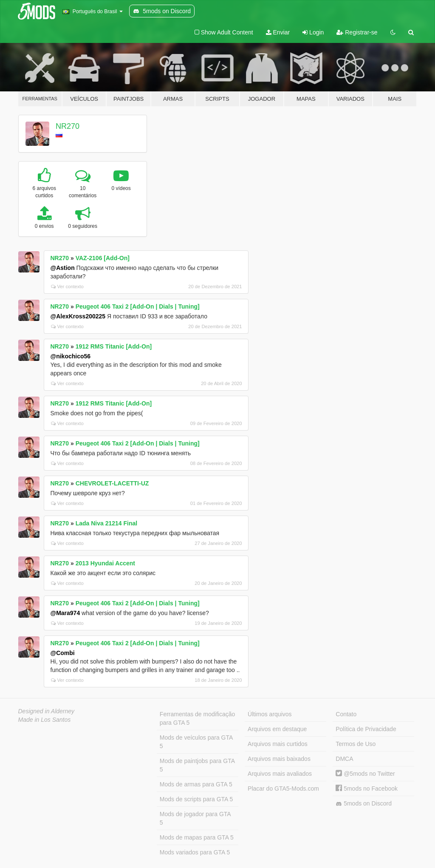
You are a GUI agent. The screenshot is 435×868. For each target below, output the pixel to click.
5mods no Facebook (367, 789)
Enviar (278, 32)
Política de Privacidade (366, 729)
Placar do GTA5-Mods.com (283, 789)
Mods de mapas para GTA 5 (197, 837)
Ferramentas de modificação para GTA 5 (197, 718)
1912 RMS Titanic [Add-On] (114, 346)
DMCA (344, 759)
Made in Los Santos (45, 720)
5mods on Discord (364, 804)
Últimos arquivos (270, 714)
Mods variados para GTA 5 (195, 852)
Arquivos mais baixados (279, 759)
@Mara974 (65, 613)
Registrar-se (357, 32)
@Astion (63, 268)
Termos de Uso (356, 744)
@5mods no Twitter (365, 774)
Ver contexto (67, 286)
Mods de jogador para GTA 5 (195, 818)
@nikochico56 (71, 356)
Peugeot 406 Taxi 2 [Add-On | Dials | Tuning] (138, 306)
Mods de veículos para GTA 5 (196, 742)
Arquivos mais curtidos (278, 744)
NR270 (68, 126)
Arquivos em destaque (277, 729)
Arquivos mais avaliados (280, 774)
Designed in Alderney (47, 711)
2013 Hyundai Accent (105, 563)
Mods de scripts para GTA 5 (196, 799)
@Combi (63, 653)
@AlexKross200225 (78, 316)
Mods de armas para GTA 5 (196, 784)
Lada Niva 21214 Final (107, 523)
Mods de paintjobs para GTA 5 (197, 765)
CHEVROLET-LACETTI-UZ (112, 483)
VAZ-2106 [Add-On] (103, 258)
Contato (346, 714)
